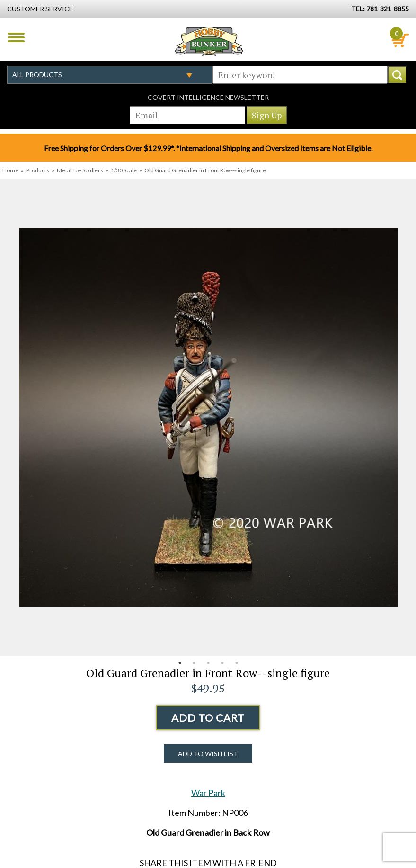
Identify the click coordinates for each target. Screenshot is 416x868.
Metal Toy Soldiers (80, 170)
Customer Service (40, 9)
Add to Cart (208, 718)
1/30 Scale (124, 170)
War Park (208, 793)
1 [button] (180, 663)
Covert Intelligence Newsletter (208, 97)
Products (38, 170)
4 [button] (222, 663)
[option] (208, 417)
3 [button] (208, 663)
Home (10, 170)
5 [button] (237, 663)
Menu (16, 37)
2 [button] (194, 663)
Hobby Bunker (209, 41)
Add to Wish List (208, 754)
